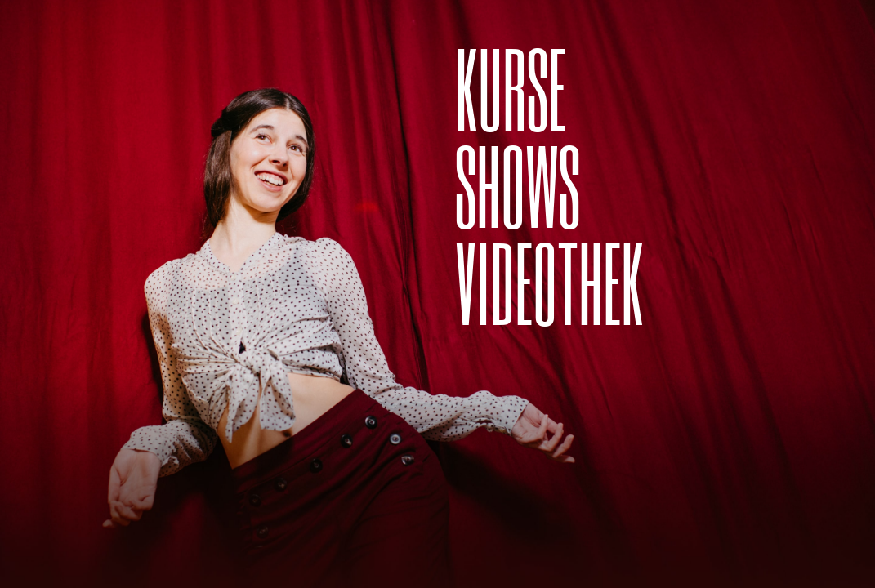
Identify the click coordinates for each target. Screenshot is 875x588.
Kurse (511, 87)
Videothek (549, 281)
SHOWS (518, 184)
